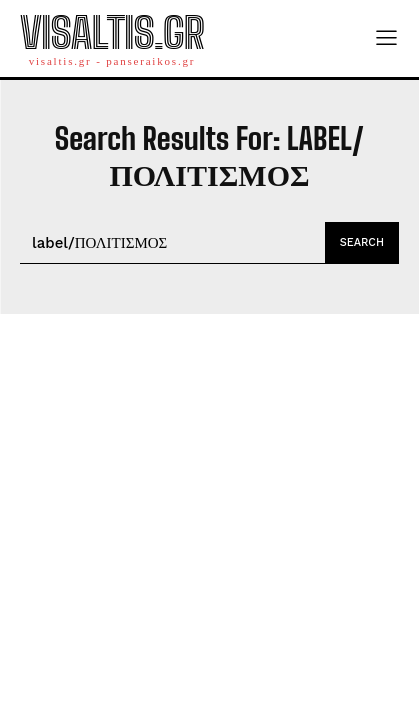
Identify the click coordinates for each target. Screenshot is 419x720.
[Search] (362, 243)
